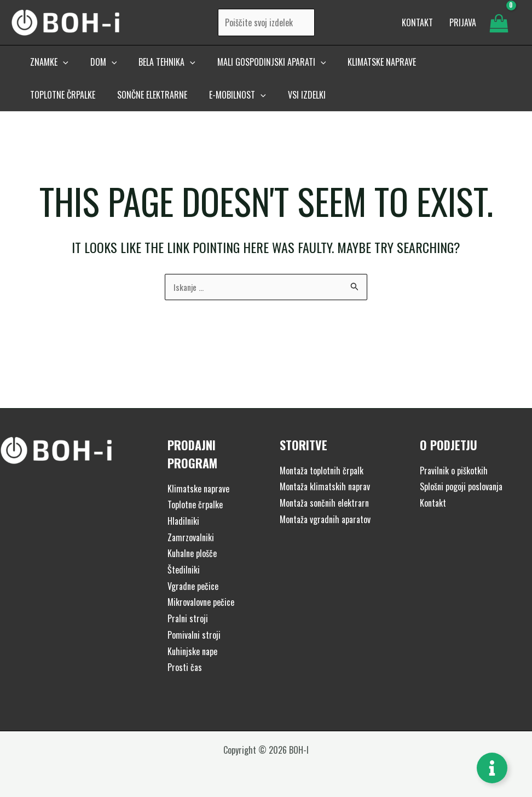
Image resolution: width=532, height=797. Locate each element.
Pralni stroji (188, 618)
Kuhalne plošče (192, 553)
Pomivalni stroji (194, 635)
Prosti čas (185, 667)
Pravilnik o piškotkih (454, 471)
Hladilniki (183, 521)
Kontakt (433, 503)
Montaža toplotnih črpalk (322, 471)
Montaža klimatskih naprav (325, 486)
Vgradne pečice (193, 586)
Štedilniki (184, 570)
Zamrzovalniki (191, 537)
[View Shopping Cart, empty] (499, 26)
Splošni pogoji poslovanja (461, 486)
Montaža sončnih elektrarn (324, 503)
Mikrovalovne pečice (201, 602)
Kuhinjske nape (192, 651)
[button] (47, 70)
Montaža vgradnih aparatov (325, 519)
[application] (61, 70)
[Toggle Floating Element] (492, 768)
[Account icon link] (463, 26)
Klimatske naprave (198, 489)
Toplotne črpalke (195, 504)
